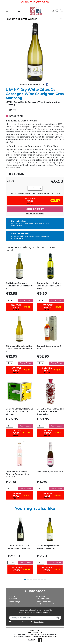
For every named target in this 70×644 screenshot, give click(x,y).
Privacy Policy (39, 622)
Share (47, 85)
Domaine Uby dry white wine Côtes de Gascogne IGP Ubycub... (19, 411)
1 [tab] (25, 580)
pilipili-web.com (49, 637)
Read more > (16, 226)
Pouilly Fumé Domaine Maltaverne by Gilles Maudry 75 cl (19, 286)
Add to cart (35, 209)
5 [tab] (36, 580)
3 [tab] (31, 580)
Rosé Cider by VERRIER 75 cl (50, 472)
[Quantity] (34, 188)
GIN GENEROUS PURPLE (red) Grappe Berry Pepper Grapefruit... (50, 411)
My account (35, 630)
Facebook (40, 640)
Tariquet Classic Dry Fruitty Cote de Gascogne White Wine (50, 286)
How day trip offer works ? (22, 19)
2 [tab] (28, 580)
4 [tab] (34, 580)
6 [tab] (39, 580)
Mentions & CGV (35, 632)
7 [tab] (42, 580)
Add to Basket (26, 300)
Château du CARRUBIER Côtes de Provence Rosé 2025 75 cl (18, 474)
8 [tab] (45, 580)
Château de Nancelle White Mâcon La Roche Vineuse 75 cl (19, 349)
